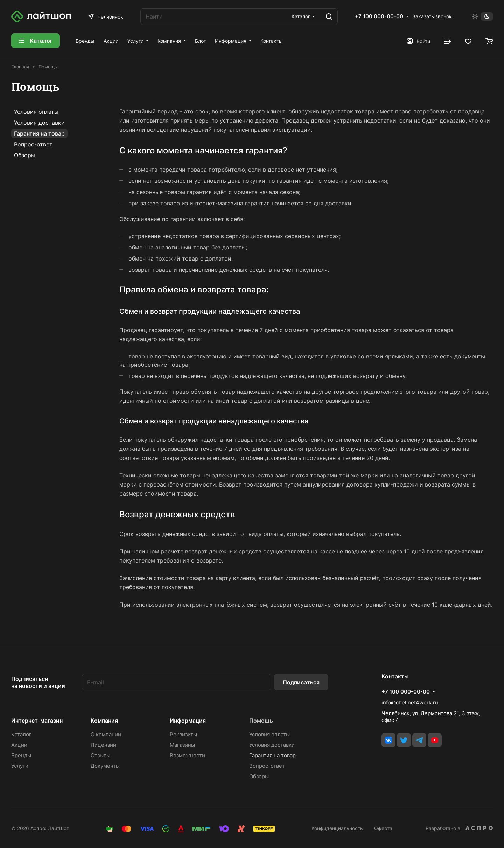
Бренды (21, 755)
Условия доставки (39, 123)
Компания (104, 721)
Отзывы (100, 755)
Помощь (261, 721)
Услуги (20, 766)
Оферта (383, 828)
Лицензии (103, 745)
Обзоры (25, 155)
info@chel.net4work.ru (410, 702)
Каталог (21, 734)
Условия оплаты (36, 112)
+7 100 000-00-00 (379, 16)
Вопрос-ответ (33, 144)
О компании (106, 734)
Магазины (182, 745)
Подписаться (301, 682)
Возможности (187, 755)
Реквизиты (183, 734)
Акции (19, 745)
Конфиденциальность (337, 828)
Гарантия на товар (39, 133)
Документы (105, 766)
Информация (188, 721)
